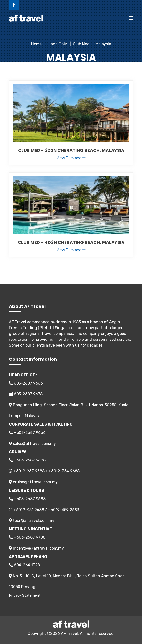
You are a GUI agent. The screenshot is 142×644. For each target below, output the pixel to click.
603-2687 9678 (26, 394)
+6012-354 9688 (64, 471)
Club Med (81, 44)
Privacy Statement (25, 595)
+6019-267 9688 (29, 471)
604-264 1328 (24, 565)
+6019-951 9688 (29, 510)
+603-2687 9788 (27, 537)
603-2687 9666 (26, 383)
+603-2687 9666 (27, 433)
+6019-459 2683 (64, 510)
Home (36, 44)
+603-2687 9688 (27, 460)
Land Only (57, 44)
